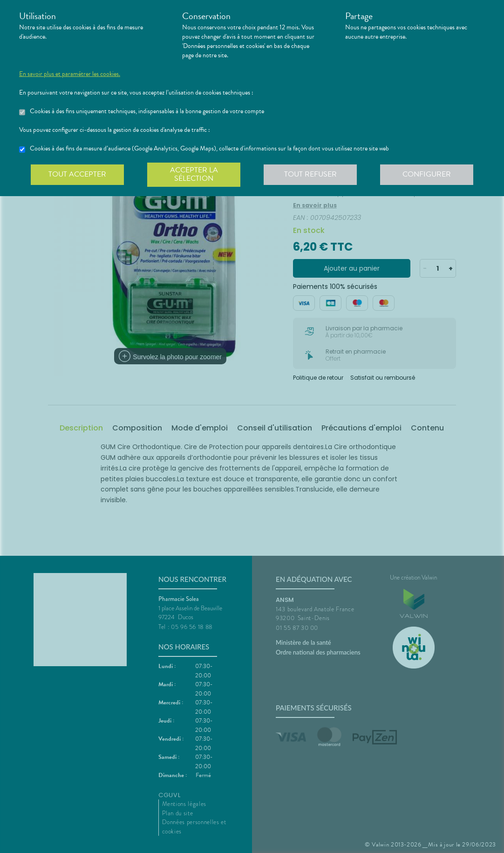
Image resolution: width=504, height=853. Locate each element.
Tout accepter (77, 174)
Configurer (427, 174)
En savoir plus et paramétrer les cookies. (70, 74)
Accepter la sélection (194, 174)
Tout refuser (310, 174)
